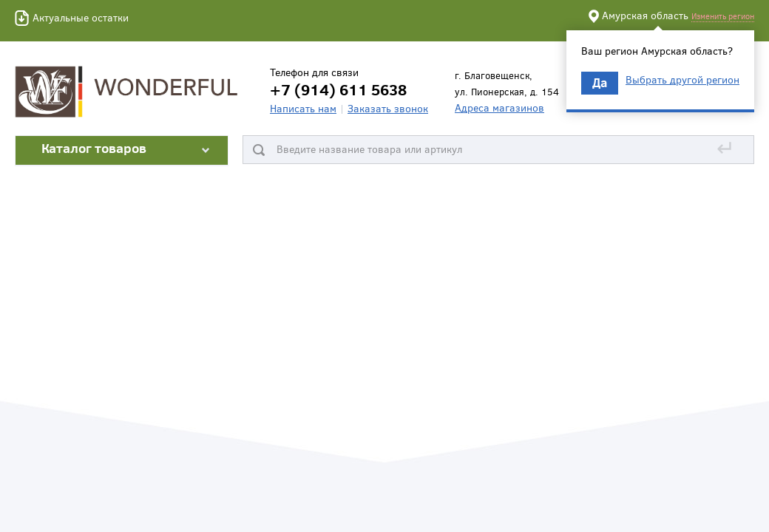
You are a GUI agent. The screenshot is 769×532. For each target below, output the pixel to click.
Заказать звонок (388, 108)
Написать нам (303, 108)
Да (600, 82)
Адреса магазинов (499, 108)
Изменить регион (723, 16)
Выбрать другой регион (682, 80)
